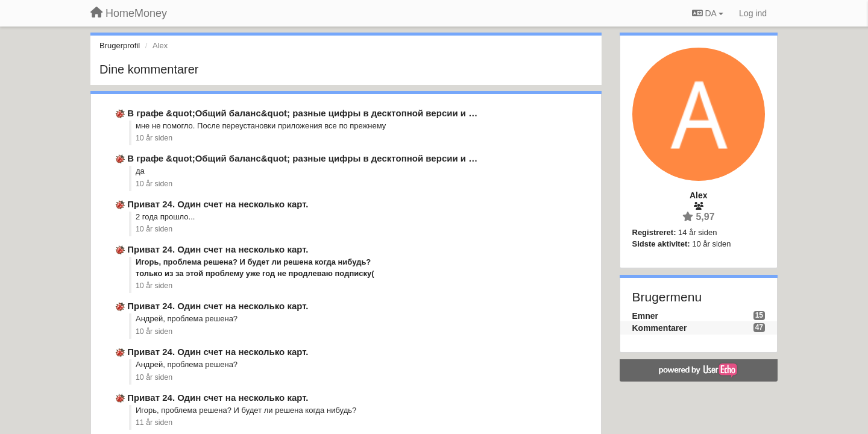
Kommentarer (660, 328)
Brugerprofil (120, 46)
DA (708, 13)
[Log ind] (753, 13)
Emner (646, 316)
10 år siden (154, 138)
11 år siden (154, 423)
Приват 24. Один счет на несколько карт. (218, 204)
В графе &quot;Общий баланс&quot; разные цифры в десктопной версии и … (302, 113)
